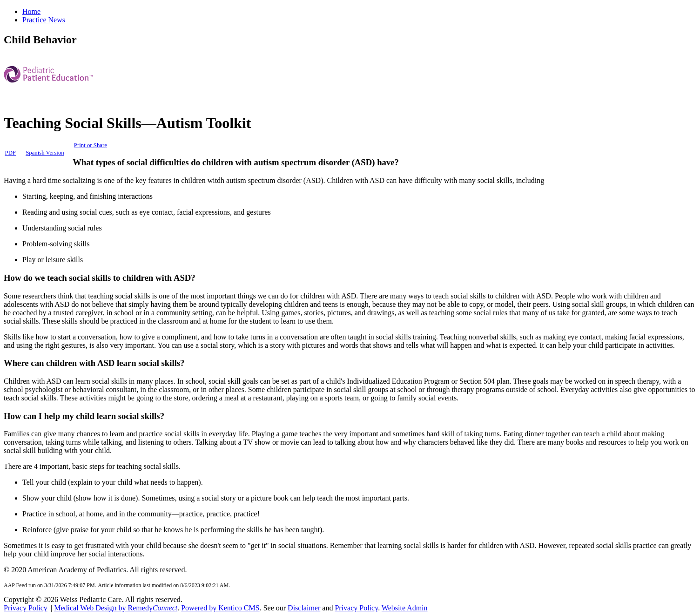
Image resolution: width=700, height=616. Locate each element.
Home (31, 11)
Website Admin (405, 608)
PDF (10, 153)
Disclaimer (304, 608)
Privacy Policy (26, 608)
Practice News (44, 20)
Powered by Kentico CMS (220, 608)
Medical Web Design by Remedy (116, 608)
